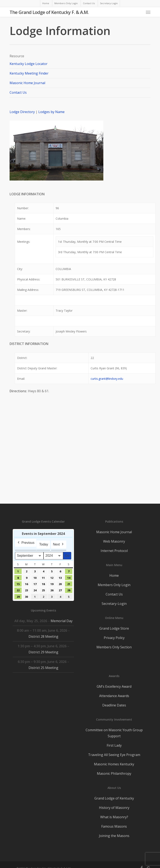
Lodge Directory (23, 112)
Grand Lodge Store (114, 628)
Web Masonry (114, 541)
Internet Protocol (114, 551)
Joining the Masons (114, 836)
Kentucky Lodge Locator (29, 64)
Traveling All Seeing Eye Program (114, 755)
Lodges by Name (51, 112)
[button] (148, 12)
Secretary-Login (114, 604)
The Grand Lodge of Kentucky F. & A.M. (49, 12)
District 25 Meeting (43, 668)
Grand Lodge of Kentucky (114, 798)
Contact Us (18, 92)
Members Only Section (114, 647)
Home (114, 575)
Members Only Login (114, 585)
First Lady (114, 745)
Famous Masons (114, 826)
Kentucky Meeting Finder (29, 73)
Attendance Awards (114, 696)
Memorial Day (62, 621)
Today (44, 544)
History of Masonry (114, 808)
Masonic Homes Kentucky (114, 764)
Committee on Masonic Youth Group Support (114, 733)
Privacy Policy (114, 638)
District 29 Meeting (43, 652)
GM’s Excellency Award (114, 686)
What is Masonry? (114, 817)
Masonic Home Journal (27, 83)
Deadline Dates (114, 705)
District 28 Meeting (43, 636)
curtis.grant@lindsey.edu (107, 379)
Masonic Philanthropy (114, 773)
